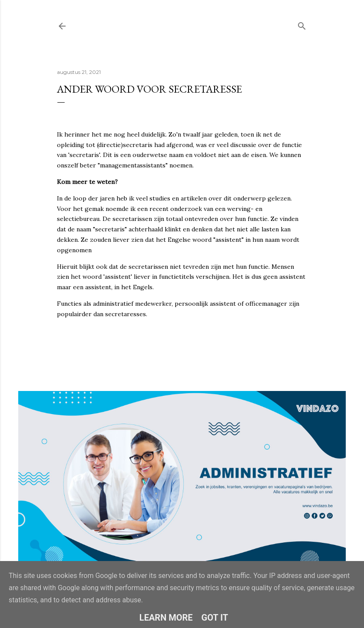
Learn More (166, 618)
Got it (215, 618)
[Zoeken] (302, 24)
